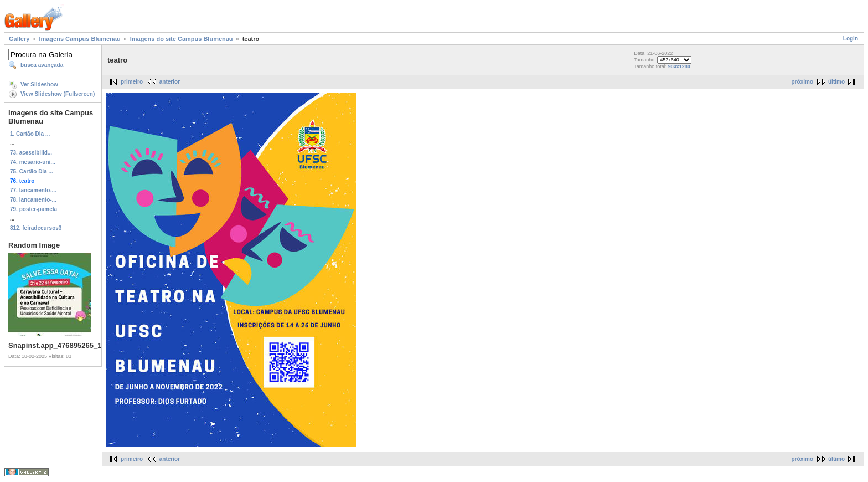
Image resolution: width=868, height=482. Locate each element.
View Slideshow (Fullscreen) (58, 94)
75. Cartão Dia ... (32, 171)
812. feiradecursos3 (36, 228)
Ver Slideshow (39, 84)
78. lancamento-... (33, 200)
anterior (170, 82)
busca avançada (42, 65)
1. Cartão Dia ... (30, 134)
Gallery (19, 39)
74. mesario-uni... (33, 162)
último (836, 82)
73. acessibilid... (31, 153)
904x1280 (679, 66)
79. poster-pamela (33, 209)
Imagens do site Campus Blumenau (182, 39)
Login (851, 39)
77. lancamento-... (33, 190)
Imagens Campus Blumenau (79, 39)
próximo (802, 82)
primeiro (132, 82)
